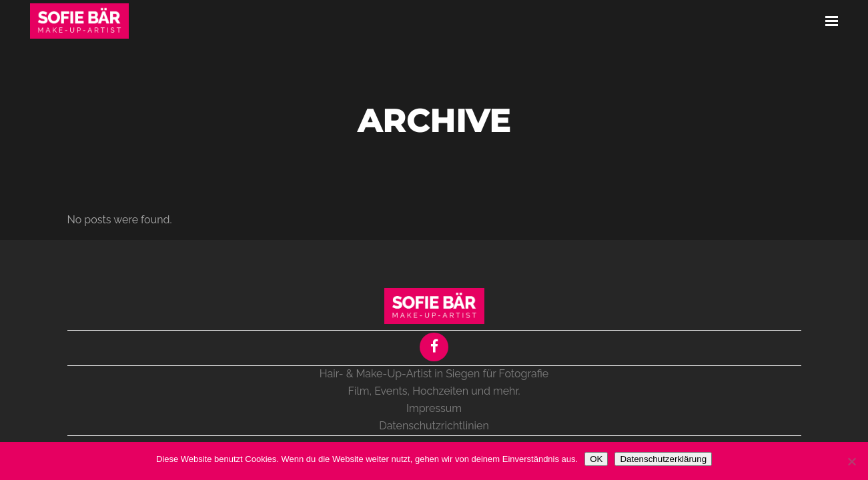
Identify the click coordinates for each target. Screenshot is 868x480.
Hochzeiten (440, 391)
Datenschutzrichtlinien (434, 426)
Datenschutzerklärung (663, 459)
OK (596, 459)
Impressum (434, 408)
